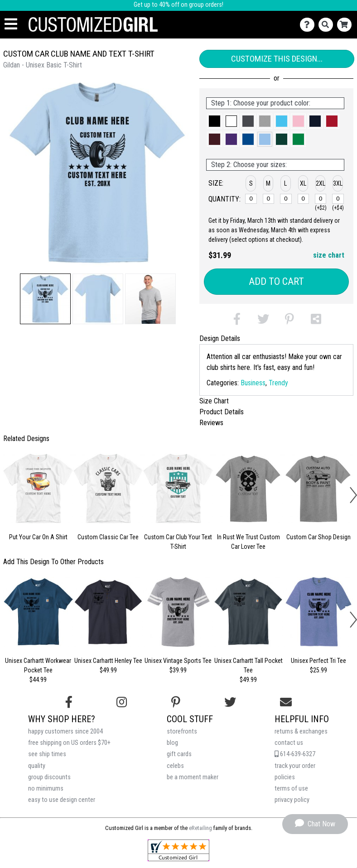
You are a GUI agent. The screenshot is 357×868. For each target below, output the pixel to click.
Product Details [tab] (222, 412)
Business (253, 383)
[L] (286, 199)
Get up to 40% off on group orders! (178, 5)
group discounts (49, 777)
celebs (175, 766)
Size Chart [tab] (214, 401)
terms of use (291, 789)
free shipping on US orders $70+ (69, 743)
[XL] (304, 199)
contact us (289, 743)
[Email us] (286, 702)
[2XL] (321, 199)
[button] (45, 299)
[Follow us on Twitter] (230, 702)
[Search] (328, 25)
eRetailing (200, 828)
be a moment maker (193, 777)
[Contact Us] (309, 25)
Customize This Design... (277, 59)
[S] (251, 199)
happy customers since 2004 (65, 731)
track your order (295, 766)
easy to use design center (62, 800)
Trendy (278, 383)
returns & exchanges (301, 731)
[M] (269, 199)
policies (285, 777)
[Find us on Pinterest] (176, 702)
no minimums (46, 789)
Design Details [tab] (220, 338)
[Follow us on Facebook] (69, 702)
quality (37, 766)
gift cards (179, 754)
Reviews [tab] (211, 423)
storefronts (182, 731)
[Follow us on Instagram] (122, 702)
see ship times (47, 754)
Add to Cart (276, 281)
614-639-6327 (295, 754)
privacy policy (292, 800)
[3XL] (338, 199)
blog (172, 743)
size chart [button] (329, 255)
